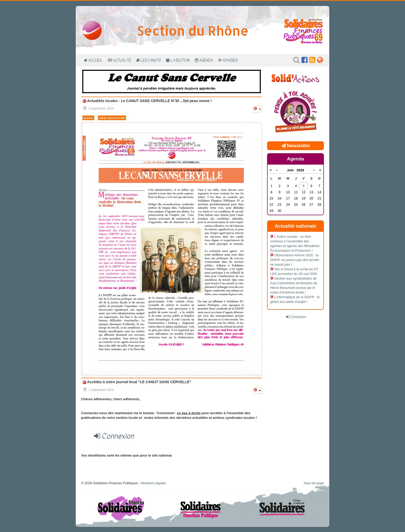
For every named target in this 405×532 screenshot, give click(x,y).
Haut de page (314, 483)
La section (180, 60)
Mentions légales (153, 483)
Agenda (206, 60)
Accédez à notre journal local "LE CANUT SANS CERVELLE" (139, 382)
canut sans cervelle (112, 118)
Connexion (298, 317)
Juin (292, 170)
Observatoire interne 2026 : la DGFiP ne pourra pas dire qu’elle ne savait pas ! (295, 260)
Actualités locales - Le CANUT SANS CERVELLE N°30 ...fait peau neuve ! (149, 101)
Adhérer (230, 60)
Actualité (122, 60)
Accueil (95, 60)
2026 (300, 170)
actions (88, 118)
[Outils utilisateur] (257, 109)
